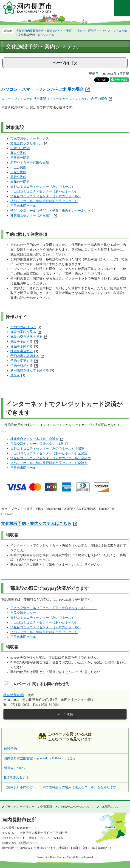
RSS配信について (111, 807)
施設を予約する (22, 342)
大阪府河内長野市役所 (30, 31)
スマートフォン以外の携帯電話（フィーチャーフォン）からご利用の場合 (54, 99)
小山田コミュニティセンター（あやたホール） (44, 191)
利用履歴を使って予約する (30, 370)
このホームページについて (76, 807)
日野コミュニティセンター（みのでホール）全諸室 (47, 449)
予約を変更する (22, 361)
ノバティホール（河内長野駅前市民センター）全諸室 (49, 463)
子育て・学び (74, 31)
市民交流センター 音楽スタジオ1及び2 (39, 444)
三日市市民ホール (23, 206)
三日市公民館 (20, 158)
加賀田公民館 (20, 148)
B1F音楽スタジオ (16, 778)
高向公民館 (18, 153)
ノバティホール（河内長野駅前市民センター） (44, 201)
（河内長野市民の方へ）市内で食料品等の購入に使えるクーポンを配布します (60, 787)
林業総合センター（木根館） (31, 216)
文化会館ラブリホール (26, 143)
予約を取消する (22, 366)
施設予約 (10, 749)
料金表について (15, 768)
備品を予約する (22, 346)
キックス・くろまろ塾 (113, 31)
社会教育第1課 (14, 695)
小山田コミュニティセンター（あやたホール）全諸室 (49, 453)
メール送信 (65, 714)
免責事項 (46, 807)
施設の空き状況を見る (26, 337)
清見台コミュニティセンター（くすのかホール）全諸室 (51, 458)
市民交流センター (23, 613)
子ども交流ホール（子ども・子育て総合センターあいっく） (54, 211)
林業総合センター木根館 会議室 (34, 439)
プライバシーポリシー (20, 807)
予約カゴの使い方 (23, 327)
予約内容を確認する (25, 356)
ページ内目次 (65, 63)
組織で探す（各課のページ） (22, 843)
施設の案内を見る (23, 332)
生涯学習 (91, 31)
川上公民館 (18, 167)
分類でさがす (55, 31)
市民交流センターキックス (30, 139)
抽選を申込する (22, 351)
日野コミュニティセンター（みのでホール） (42, 187)
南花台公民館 (20, 182)
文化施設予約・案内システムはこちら (36, 524)
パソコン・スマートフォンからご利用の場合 (42, 89)
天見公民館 (18, 172)
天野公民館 (18, 177)
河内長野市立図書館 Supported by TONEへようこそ (40, 758)
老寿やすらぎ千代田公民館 (30, 163)
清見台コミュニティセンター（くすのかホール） (46, 196)
